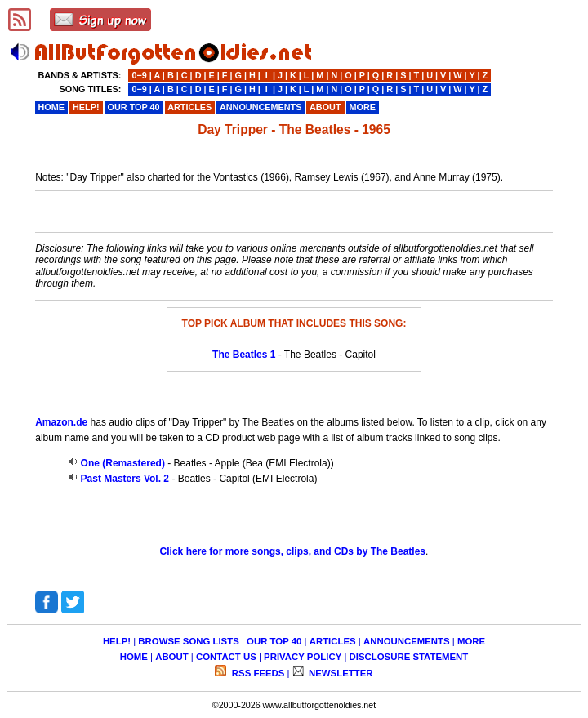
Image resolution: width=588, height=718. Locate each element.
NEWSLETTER (340, 673)
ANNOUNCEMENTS (407, 641)
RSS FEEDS (257, 673)
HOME (134, 657)
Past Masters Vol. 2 (125, 479)
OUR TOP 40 (274, 641)
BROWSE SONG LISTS (188, 641)
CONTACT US (226, 657)
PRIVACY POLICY (303, 657)
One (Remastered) (123, 463)
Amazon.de (61, 422)
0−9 (139, 75)
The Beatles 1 (244, 355)
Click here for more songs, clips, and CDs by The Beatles (293, 551)
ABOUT (172, 657)
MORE (471, 641)
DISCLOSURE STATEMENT (409, 657)
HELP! (117, 641)
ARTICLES (333, 641)
